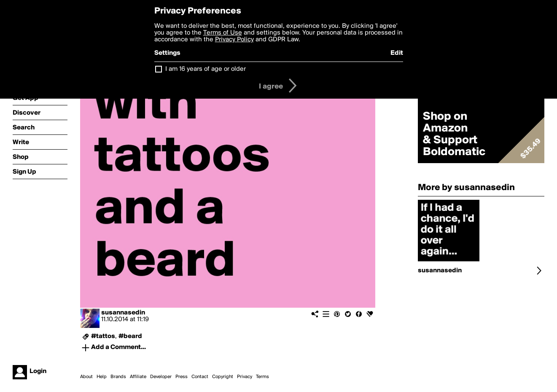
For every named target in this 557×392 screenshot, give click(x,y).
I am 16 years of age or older (206, 69)
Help (102, 377)
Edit (397, 53)
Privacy (245, 377)
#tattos (103, 336)
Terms (262, 377)
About (86, 377)
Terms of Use (223, 33)
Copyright (223, 377)
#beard (130, 336)
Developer (161, 377)
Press (182, 377)
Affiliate (138, 377)
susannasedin (123, 313)
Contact (200, 377)
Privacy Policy (234, 40)
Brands (118, 377)
